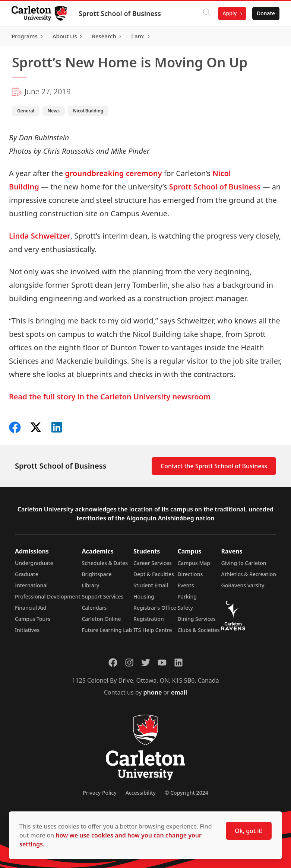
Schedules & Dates (105, 563)
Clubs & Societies (198, 630)
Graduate (27, 574)
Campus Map (194, 563)
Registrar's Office (155, 608)
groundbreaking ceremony (113, 173)
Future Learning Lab (107, 630)
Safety (185, 608)
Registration (149, 619)
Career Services (153, 563)
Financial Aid (31, 608)
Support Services (102, 596)
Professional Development (48, 596)
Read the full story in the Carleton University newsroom (110, 397)
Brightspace (97, 574)
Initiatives (27, 630)
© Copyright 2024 (186, 793)
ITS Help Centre (153, 630)
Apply (229, 13)
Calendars (94, 608)
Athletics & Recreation (249, 574)
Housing (144, 596)
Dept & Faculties (154, 574)
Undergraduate (34, 563)
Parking (187, 596)
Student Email (151, 585)
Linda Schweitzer (40, 236)
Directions (190, 574)
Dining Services (196, 619)
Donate (265, 13)
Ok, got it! (249, 831)
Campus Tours (33, 619)
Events (186, 585)
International (31, 585)
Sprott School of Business (120, 13)
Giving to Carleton (244, 563)
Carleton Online (101, 619)
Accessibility (141, 793)
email (179, 692)
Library (90, 585)
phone (154, 692)
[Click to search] (206, 13)
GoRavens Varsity (243, 585)
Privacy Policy (99, 793)
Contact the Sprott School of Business (214, 466)
